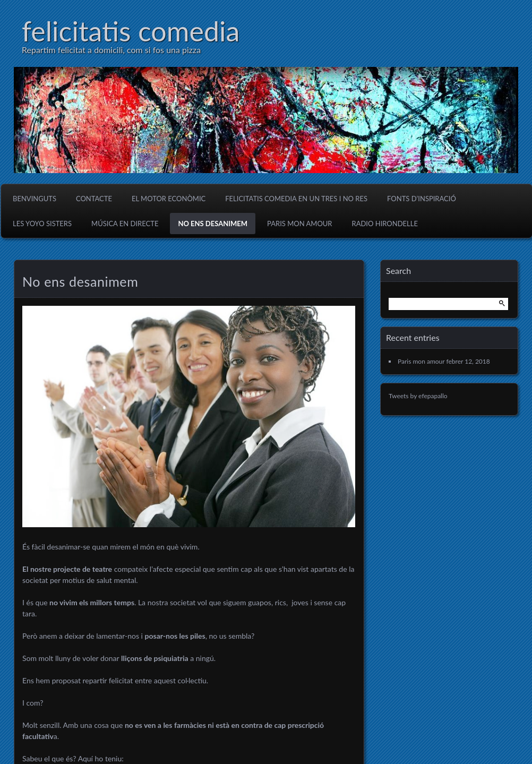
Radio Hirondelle (385, 224)
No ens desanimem (213, 224)
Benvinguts (35, 199)
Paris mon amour (299, 224)
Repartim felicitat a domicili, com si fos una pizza (111, 50)
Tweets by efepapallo (418, 396)
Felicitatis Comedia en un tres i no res (296, 199)
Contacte (94, 199)
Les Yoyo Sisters (42, 224)
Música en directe (125, 224)
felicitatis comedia (131, 31)
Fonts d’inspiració (422, 199)
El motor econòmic (169, 199)
